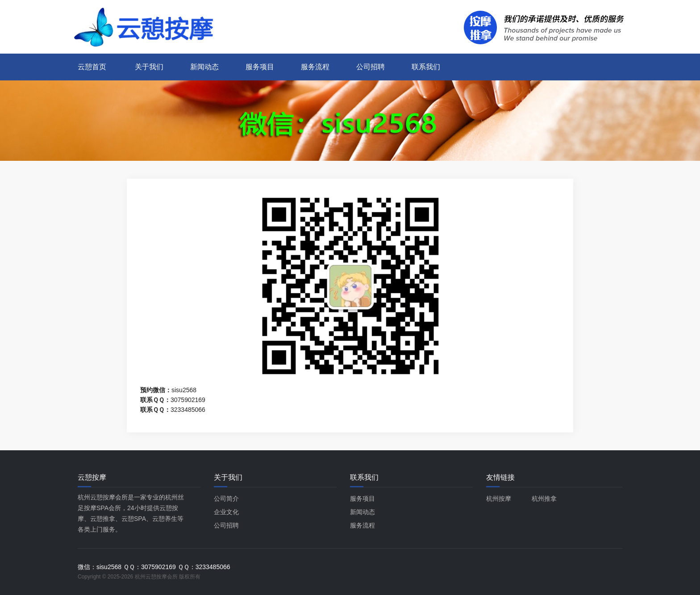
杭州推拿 (544, 499)
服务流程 (315, 67)
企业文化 (226, 512)
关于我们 (149, 67)
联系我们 (426, 67)
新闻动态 (204, 67)
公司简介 (226, 499)
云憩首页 (92, 67)
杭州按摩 (499, 499)
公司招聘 (371, 67)
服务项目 (260, 67)
